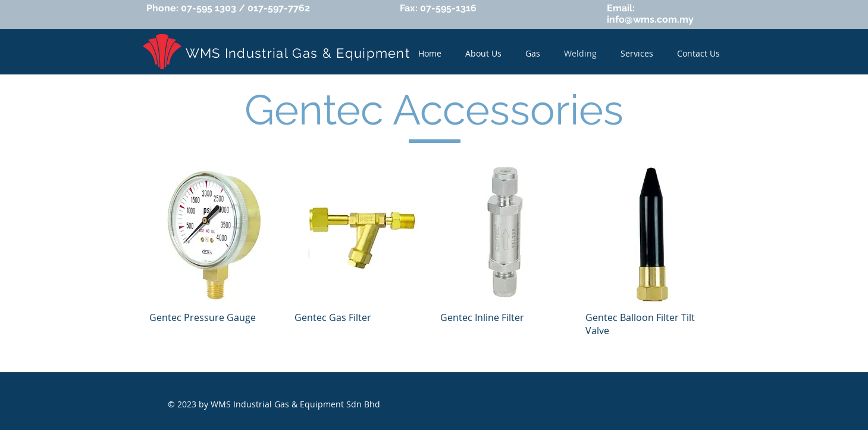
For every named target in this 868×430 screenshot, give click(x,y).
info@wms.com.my (650, 19)
